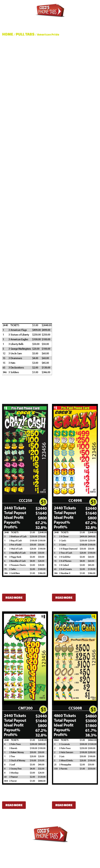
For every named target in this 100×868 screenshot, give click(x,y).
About (11, 20)
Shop (79, 20)
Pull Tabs (32, 20)
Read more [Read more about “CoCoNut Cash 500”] (64, 805)
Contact (12, 25)
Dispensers (57, 20)
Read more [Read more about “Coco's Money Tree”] (14, 805)
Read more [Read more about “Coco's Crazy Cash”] (14, 598)
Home (8, 34)
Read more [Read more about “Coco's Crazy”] (64, 598)
